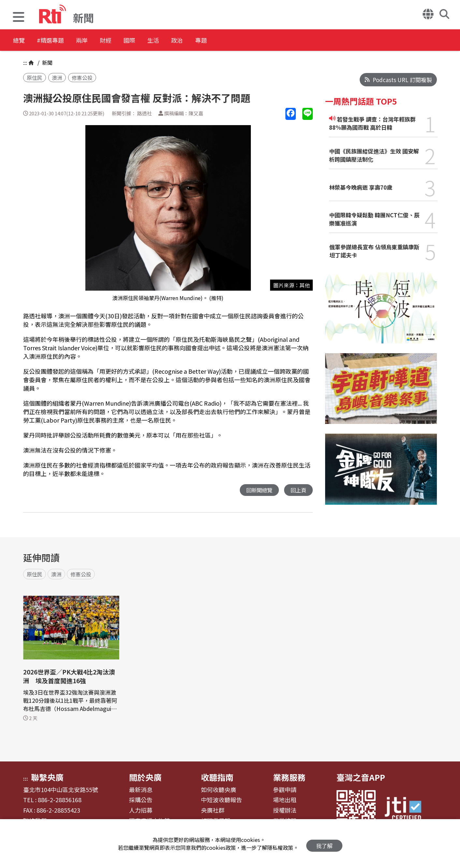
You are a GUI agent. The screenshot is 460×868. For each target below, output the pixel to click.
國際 (154, 41)
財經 (124, 41)
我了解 (324, 844)
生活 (183, 41)
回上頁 (298, 490)
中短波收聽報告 (222, 800)
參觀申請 (285, 790)
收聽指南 (217, 777)
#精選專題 (57, 41)
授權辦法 (285, 810)
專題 (242, 41)
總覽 (20, 41)
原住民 (35, 78)
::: (25, 63)
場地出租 (285, 800)
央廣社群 (213, 810)
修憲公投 (82, 78)
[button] (19, 18)
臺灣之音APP (361, 777)
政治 (212, 41)
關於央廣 (145, 777)
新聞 (47, 63)
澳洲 (57, 78)
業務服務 (289, 777)
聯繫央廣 (47, 777)
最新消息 (141, 790)
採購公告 (141, 800)
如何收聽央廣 (219, 790)
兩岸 (95, 41)
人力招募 (141, 810)
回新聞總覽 (258, 490)
